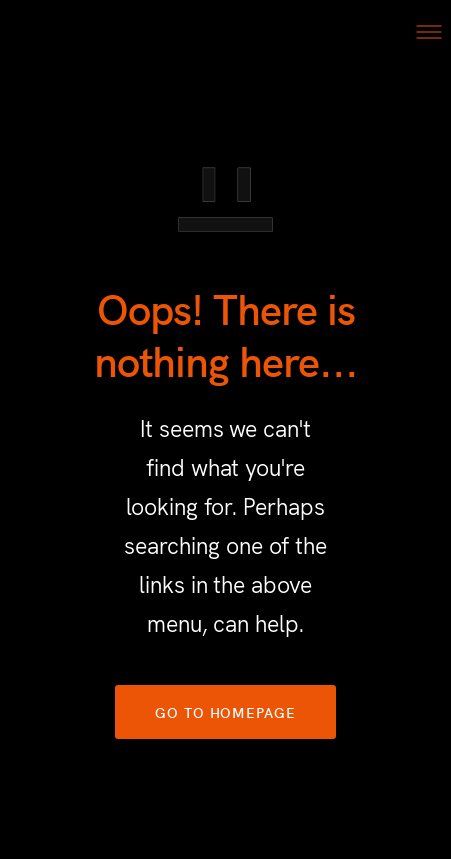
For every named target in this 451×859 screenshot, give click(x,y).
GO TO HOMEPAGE (225, 712)
